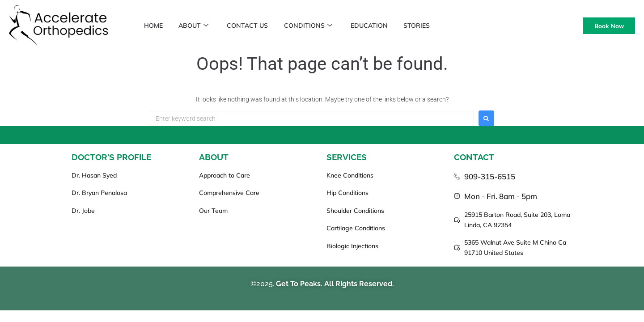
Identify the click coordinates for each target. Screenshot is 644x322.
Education (379, 25)
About (197, 25)
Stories (428, 25)
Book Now (609, 26)
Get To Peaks (298, 284)
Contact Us (253, 25)
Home (154, 25)
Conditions (315, 25)
